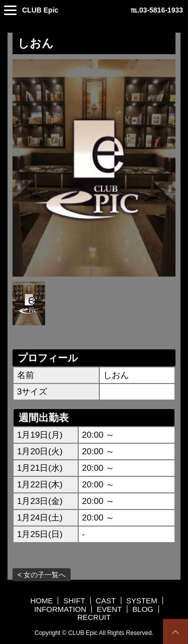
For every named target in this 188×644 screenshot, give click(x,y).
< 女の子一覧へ (42, 575)
